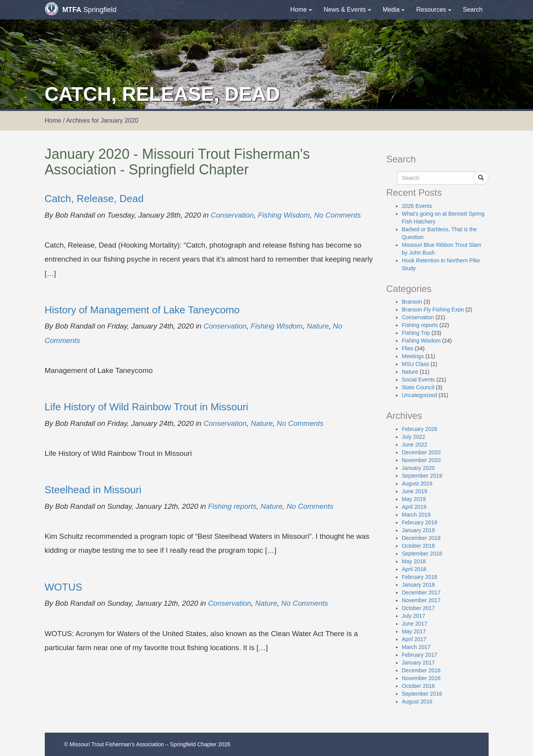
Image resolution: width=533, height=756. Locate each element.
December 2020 (421, 452)
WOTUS (64, 587)
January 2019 (418, 530)
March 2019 (416, 515)
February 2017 (420, 655)
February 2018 (420, 577)
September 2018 (422, 554)
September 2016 (422, 694)
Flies (408, 348)
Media (394, 10)
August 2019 (417, 483)
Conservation (232, 215)
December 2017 (421, 592)
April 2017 (414, 639)
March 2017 (416, 647)
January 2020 (418, 468)
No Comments (337, 215)
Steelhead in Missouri (93, 490)
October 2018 (418, 546)
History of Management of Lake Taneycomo (142, 310)
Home (301, 10)
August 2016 (417, 701)
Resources (434, 10)
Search (473, 10)
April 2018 (414, 569)
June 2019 (414, 491)
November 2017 (421, 600)
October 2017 (418, 608)
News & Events (347, 10)
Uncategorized (419, 395)
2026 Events (417, 206)
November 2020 (421, 460)
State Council (418, 387)
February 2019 (420, 522)
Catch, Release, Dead (94, 199)
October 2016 (418, 686)
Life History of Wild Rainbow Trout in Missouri (147, 407)
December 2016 (421, 670)
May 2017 (414, 631)
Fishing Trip (416, 333)
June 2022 (414, 445)
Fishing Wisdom (284, 215)
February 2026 (420, 429)
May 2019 (414, 499)
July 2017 (413, 616)
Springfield (81, 9)
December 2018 (421, 538)
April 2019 (414, 507)
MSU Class (415, 364)
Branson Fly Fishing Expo (433, 309)
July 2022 (413, 437)
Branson (412, 302)
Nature (318, 326)
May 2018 (414, 561)
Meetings (413, 356)
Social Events (418, 380)
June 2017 (414, 624)
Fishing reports (232, 506)
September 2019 (422, 476)
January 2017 (418, 663)
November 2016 (421, 678)
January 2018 (418, 585)
